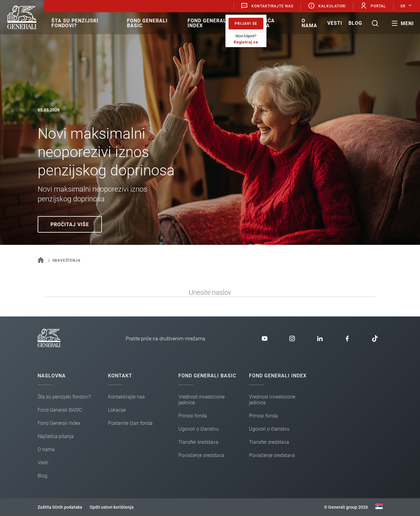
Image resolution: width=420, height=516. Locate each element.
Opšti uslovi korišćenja (112, 507)
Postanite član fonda (130, 423)
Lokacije (117, 410)
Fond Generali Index (208, 23)
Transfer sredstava (198, 442)
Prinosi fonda (193, 416)
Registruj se (246, 42)
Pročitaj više (70, 224)
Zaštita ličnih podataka (60, 507)
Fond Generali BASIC (147, 23)
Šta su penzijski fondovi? (75, 23)
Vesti (335, 23)
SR (403, 6)
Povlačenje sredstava (201, 455)
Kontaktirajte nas (267, 6)
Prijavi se (246, 24)
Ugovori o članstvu (199, 429)
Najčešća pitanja (261, 23)
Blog (355, 23)
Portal (373, 6)
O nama (309, 23)
